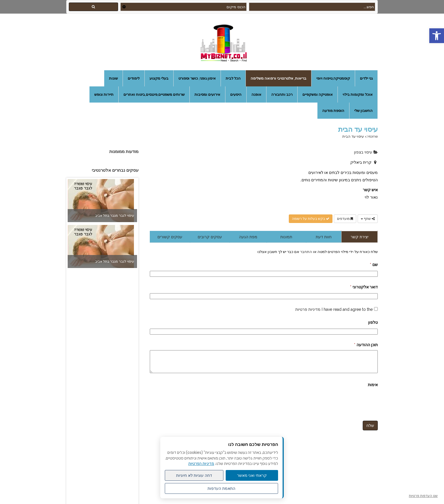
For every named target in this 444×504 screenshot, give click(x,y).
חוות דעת (324, 237)
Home (373, 136)
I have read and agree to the (334, 309)
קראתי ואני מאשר (252, 475)
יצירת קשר (359, 237)
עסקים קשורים (170, 237)
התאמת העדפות (221, 488)
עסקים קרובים (210, 237)
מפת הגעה (248, 237)
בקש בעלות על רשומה (311, 219)
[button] (437, 36)
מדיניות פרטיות (308, 309)
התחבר (306, 252)
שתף (368, 219)
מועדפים (345, 219)
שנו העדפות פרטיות (423, 496)
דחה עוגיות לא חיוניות (194, 475)
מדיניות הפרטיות (201, 464)
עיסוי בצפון (366, 152)
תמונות (286, 237)
